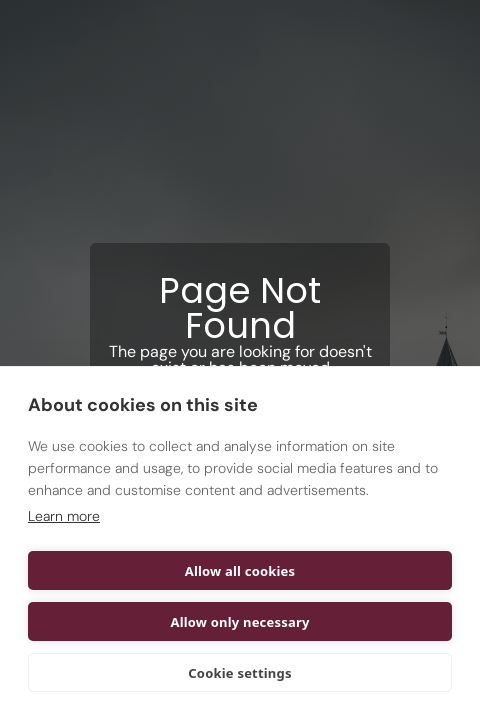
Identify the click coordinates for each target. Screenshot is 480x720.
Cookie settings (239, 673)
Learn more (64, 516)
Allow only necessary (239, 622)
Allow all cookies (240, 571)
